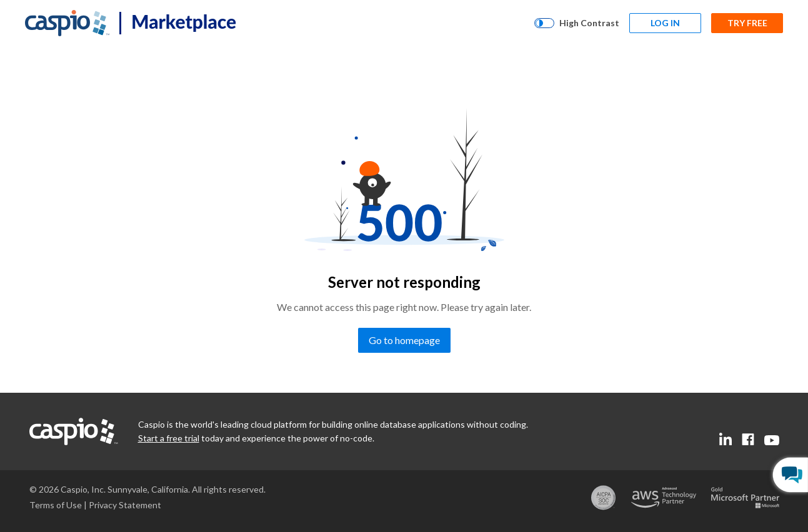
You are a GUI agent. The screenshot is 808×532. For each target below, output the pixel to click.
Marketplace (184, 21)
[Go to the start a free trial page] (169, 438)
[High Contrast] (577, 23)
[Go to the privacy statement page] (125, 505)
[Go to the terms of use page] (56, 505)
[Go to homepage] (404, 340)
